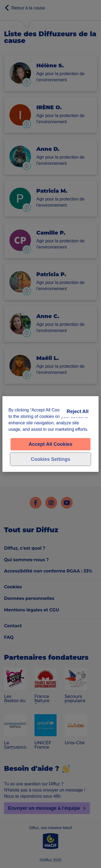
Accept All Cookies (50, 444)
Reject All (77, 411)
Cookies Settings (50, 459)
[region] (50, 434)
